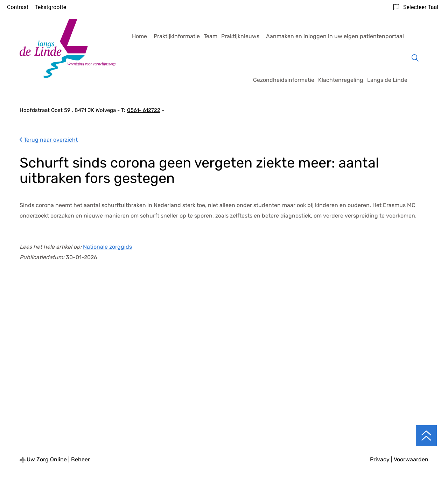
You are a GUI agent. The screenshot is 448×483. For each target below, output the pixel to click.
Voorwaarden (411, 459)
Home (139, 36)
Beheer (80, 459)
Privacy (380, 459)
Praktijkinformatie (177, 36)
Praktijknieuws (240, 36)
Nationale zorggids (107, 247)
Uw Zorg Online (47, 459)
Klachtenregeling (341, 80)
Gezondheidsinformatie (284, 80)
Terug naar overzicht (49, 140)
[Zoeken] (415, 58)
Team (211, 36)
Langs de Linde (387, 80)
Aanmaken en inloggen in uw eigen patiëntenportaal (335, 36)
